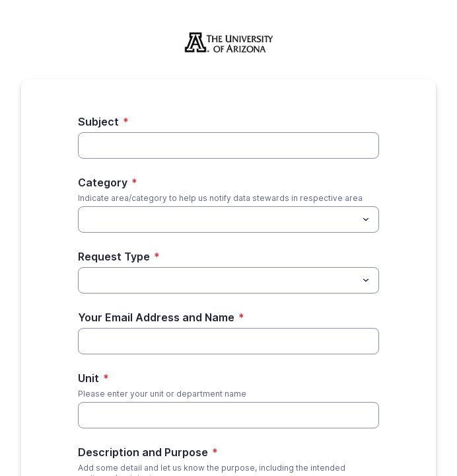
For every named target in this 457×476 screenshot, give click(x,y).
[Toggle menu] (366, 219)
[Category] (218, 219)
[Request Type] (218, 280)
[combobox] (228, 219)
